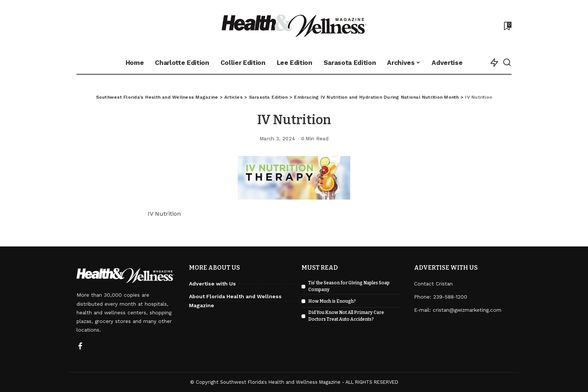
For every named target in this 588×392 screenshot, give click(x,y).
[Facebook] (80, 347)
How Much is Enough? (332, 301)
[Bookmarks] (507, 26)
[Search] (507, 63)
